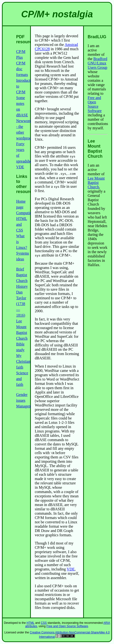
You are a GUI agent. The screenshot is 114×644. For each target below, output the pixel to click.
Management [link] (26, 406)
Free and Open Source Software (95, 104)
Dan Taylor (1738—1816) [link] (21, 304)
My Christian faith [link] (23, 361)
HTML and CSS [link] (22, 224)
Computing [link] (25, 213)
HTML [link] (30, 623)
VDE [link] (71, 569)
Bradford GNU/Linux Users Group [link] (97, 63)
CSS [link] (44, 623)
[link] (65, 637)
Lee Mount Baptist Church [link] (96, 183)
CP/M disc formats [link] (22, 69)
